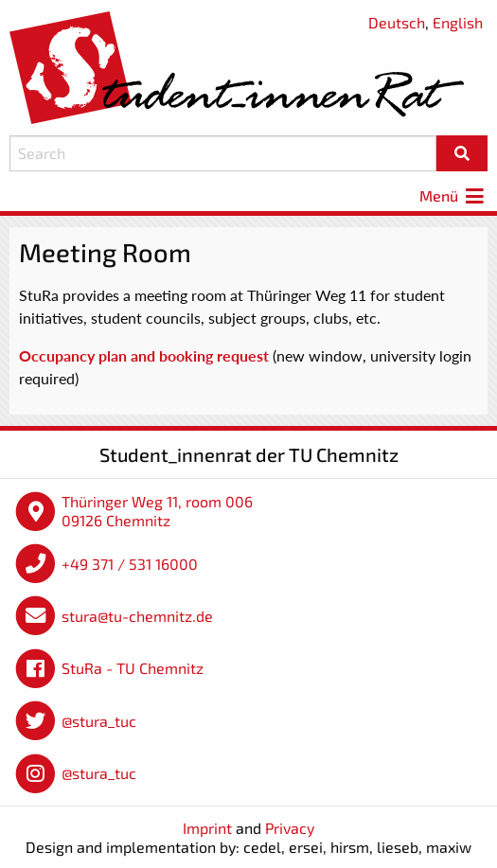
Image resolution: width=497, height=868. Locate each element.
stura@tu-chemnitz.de (137, 616)
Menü (453, 195)
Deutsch (397, 22)
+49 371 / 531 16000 (130, 564)
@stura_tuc (99, 721)
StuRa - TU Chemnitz (133, 668)
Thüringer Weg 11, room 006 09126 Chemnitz (157, 511)
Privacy (290, 828)
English (458, 22)
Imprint (207, 828)
